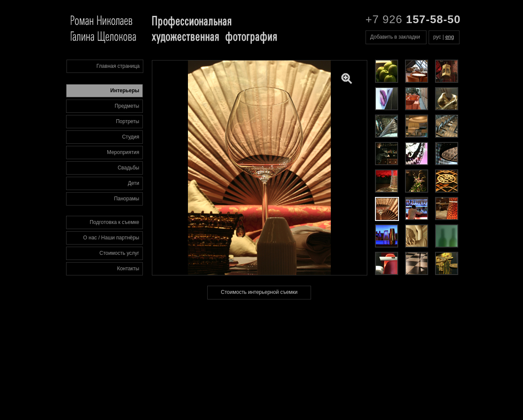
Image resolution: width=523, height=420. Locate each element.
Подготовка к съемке (115, 222)
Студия (130, 137)
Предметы (127, 106)
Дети (134, 183)
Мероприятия (123, 152)
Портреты (127, 121)
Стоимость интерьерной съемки (259, 292)
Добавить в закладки (395, 37)
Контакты (128, 269)
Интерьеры (125, 91)
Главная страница (118, 66)
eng (450, 37)
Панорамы (127, 199)
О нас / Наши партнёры (111, 238)
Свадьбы (128, 168)
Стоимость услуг (119, 253)
